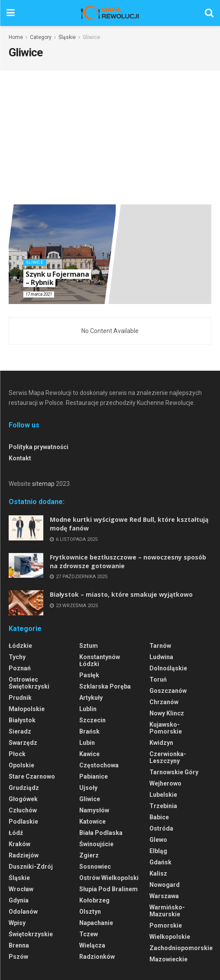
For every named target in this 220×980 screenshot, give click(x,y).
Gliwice (91, 37)
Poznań (20, 668)
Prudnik (20, 698)
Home (16, 37)
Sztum (89, 646)
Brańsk (89, 731)
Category (41, 37)
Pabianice (94, 776)
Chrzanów (164, 702)
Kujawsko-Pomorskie (166, 728)
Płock (17, 754)
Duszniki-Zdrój (31, 867)
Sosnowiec (95, 867)
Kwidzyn (161, 743)
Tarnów (160, 646)
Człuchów (23, 810)
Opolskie (21, 765)
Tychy (17, 657)
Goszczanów (168, 691)
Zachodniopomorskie (181, 948)
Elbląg (158, 851)
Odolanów (23, 912)
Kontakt (20, 458)
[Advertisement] (110, 139)
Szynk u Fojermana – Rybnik (57, 279)
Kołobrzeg (94, 900)
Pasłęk (89, 675)
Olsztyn (90, 912)
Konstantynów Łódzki (100, 660)
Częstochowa (99, 765)
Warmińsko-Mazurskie (167, 911)
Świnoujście (96, 844)
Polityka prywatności (39, 447)
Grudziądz (24, 788)
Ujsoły (88, 788)
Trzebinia (163, 806)
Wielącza (92, 945)
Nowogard (165, 885)
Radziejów (24, 855)
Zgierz (89, 855)
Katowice (92, 822)
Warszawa (164, 896)
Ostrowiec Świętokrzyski (29, 683)
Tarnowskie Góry (174, 772)
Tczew (89, 934)
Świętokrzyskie (31, 934)
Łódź (16, 833)
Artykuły (91, 698)
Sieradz (20, 731)
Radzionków (97, 957)
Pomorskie (166, 925)
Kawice (89, 754)
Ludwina (161, 657)
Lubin (87, 743)
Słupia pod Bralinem (108, 889)
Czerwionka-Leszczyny (168, 757)
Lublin (88, 709)
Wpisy (17, 923)
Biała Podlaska (101, 833)
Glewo (158, 840)
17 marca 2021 (39, 294)
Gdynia (19, 900)
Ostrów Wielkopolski (109, 878)
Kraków (19, 844)
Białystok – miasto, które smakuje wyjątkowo (121, 594)
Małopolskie (27, 709)
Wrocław (21, 889)
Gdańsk (160, 862)
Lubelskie (163, 795)
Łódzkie (20, 646)
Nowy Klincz (167, 713)
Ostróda (161, 828)
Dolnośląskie (168, 668)
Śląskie (67, 37)
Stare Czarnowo (32, 776)
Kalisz (158, 873)
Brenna (19, 945)
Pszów (18, 957)
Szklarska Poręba (105, 686)
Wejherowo (165, 783)
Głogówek (23, 799)
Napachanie (96, 923)
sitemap (43, 484)
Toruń (158, 679)
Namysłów (94, 810)
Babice (159, 817)
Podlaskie (23, 822)
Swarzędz (23, 743)
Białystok (22, 720)
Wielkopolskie (170, 937)
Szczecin (92, 720)
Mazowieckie (168, 959)
